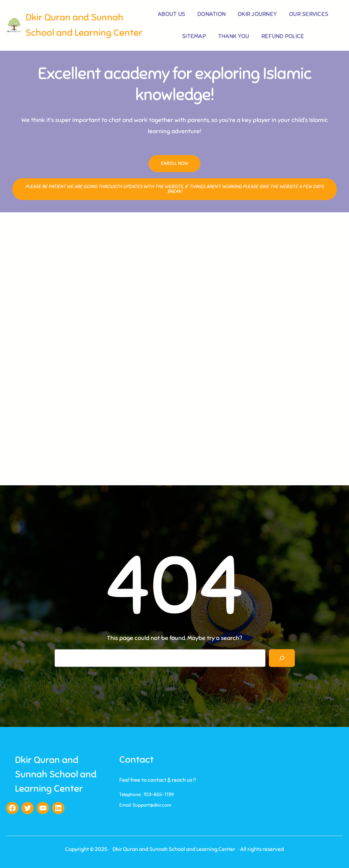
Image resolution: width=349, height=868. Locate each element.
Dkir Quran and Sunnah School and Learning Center (56, 774)
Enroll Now (174, 163)
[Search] (282, 658)
